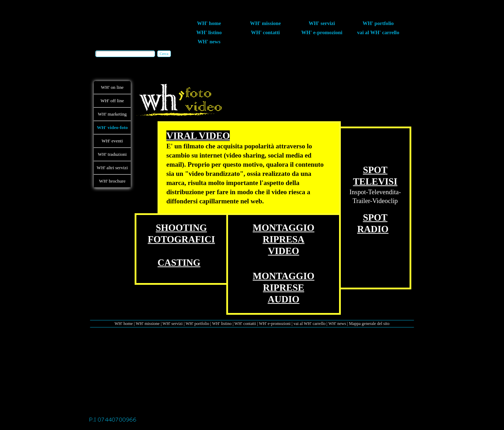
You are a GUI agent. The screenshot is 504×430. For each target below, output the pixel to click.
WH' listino (222, 324)
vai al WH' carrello (310, 324)
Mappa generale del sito (369, 324)
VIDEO (284, 251)
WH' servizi (173, 324)
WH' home (124, 324)
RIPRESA (284, 239)
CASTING (179, 263)
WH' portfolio (197, 324)
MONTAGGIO (284, 228)
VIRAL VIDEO (198, 136)
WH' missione (148, 324)
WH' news (337, 324)
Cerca (164, 54)
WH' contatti (245, 324)
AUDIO (283, 299)
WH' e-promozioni (275, 324)
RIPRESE (284, 288)
